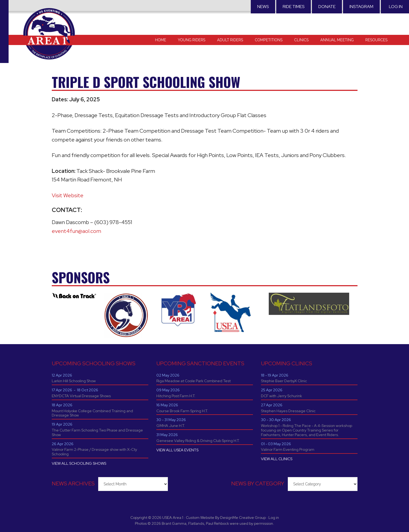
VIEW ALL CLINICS (277, 459)
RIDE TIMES (294, 7)
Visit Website (68, 195)
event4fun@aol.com (76, 231)
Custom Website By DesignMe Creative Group (226, 518)
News (263, 7)
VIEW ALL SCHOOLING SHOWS (79, 463)
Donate (327, 7)
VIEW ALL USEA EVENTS (177, 450)
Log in (396, 7)
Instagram (361, 7)
